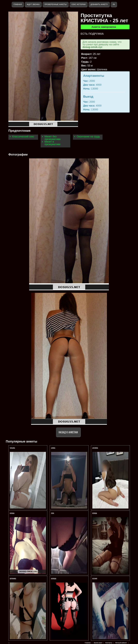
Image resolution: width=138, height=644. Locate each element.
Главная (18, 4)
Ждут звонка (33, 4)
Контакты (109, 643)
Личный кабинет (121, 643)
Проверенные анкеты (56, 4)
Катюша (54, 579)
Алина (53, 448)
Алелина (95, 448)
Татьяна (13, 448)
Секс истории (78, 4)
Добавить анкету (99, 4)
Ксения (95, 579)
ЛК (114, 4)
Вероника (13, 579)
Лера (53, 513)
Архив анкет (98, 643)
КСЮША (12, 513)
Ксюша (95, 513)
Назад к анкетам (68, 432)
